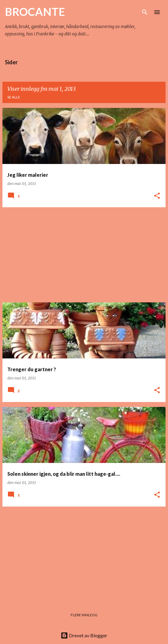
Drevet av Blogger (84, 635)
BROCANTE (35, 12)
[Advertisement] (84, 255)
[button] (157, 196)
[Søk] (145, 12)
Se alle (14, 97)
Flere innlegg (84, 615)
